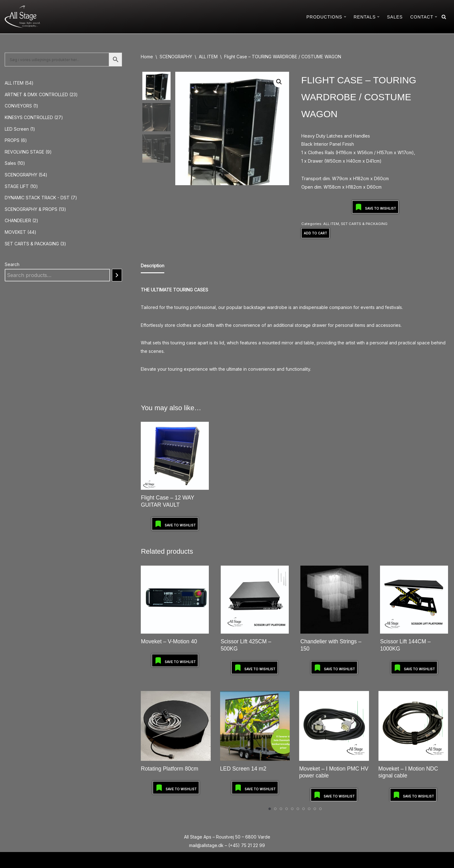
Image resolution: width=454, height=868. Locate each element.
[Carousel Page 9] (315, 809)
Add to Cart (315, 233)
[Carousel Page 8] (309, 809)
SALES (395, 17)
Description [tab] (153, 266)
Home (147, 57)
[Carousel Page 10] (320, 809)
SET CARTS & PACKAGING (364, 224)
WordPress (58, 860)
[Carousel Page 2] (275, 809)
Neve (10, 860)
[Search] (444, 17)
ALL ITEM (208, 57)
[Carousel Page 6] (298, 809)
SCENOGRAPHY (176, 57)
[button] (345, 17)
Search (12, 264)
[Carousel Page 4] (287, 809)
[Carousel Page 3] (281, 809)
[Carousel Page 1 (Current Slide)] (270, 809)
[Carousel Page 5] (292, 809)
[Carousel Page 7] (304, 809)
